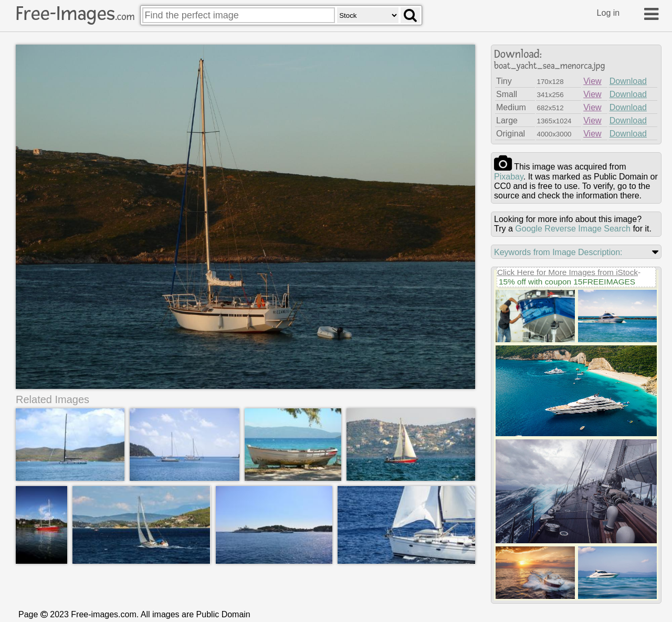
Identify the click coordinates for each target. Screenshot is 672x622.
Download (628, 81)
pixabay (509, 177)
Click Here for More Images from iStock (568, 272)
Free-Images (75, 14)
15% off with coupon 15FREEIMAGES (567, 282)
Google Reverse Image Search (573, 229)
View (592, 81)
